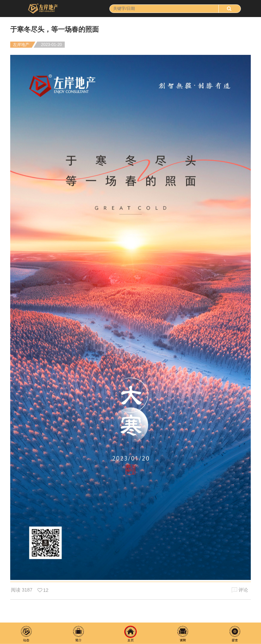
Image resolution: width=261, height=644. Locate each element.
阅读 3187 (22, 590)
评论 (240, 590)
